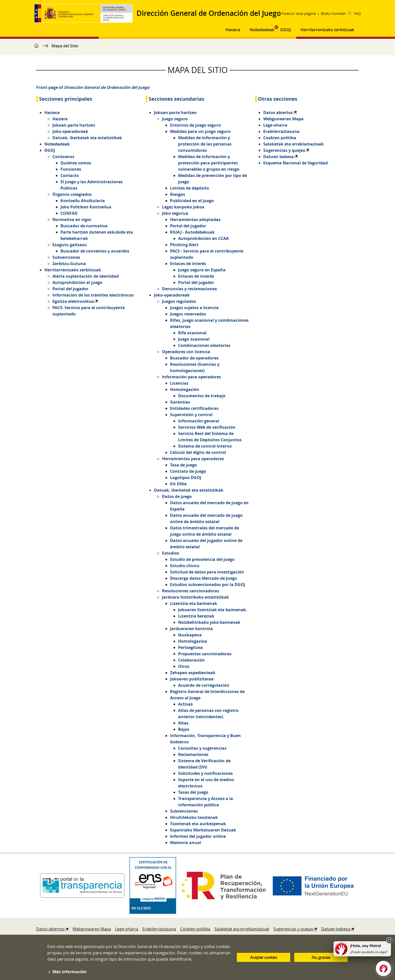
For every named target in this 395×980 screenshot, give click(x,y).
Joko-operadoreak (70, 131)
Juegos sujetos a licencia (194, 308)
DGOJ (50, 150)
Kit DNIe (178, 484)
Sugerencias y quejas (284, 150)
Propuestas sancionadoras (205, 654)
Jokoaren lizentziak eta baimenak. (213, 610)
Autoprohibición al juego (77, 282)
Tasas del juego (193, 792)
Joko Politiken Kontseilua (86, 207)
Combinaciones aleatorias (204, 345)
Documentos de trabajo (202, 396)
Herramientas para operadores (193, 459)
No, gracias (321, 958)
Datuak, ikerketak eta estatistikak (87, 138)
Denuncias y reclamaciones (189, 289)
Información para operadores (191, 377)
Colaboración (191, 660)
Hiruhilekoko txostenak (194, 817)
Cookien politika (280, 138)
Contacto (70, 175)
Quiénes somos (76, 163)
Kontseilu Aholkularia (83, 201)
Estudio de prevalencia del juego (202, 559)
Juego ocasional (194, 339)
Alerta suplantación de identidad (86, 276)
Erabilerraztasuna (281, 131)
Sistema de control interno (205, 446)
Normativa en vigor (72, 220)
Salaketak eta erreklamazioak (293, 144)
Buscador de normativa (84, 226)
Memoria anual (186, 843)
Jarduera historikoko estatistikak (195, 597)
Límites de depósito (190, 188)
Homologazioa (193, 641)
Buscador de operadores (194, 358)
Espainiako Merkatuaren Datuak (203, 830)
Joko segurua (175, 213)
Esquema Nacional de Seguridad (295, 163)
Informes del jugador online (198, 836)
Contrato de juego (188, 471)
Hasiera (52, 113)
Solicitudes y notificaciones (205, 773)
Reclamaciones (193, 754)
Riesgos (178, 194)
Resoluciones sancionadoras (191, 591)
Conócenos (63, 157)
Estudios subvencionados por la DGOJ (208, 585)
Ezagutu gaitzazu (70, 245)
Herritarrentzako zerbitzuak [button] (327, 30)
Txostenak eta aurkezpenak (198, 824)
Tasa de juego (184, 465)
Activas (185, 704)
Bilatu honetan (336, 13)
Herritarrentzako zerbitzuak (73, 270)
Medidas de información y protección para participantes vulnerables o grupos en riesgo (209, 163)
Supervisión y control (191, 415)
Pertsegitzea (190, 647)
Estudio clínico (185, 566)
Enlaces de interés (188, 264)
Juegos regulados (179, 301)
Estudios (171, 553)
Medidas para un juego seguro (200, 131)
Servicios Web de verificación (207, 427)
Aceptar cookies (264, 958)
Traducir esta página (299, 13)
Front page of (93, 87)
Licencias (179, 383)
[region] (197, 48)
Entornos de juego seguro (195, 125)
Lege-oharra (275, 125)
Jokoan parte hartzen (74, 125)
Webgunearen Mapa (283, 119)
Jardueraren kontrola (191, 629)
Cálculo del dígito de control (198, 452)
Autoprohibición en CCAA (203, 238)
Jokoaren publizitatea (192, 679)
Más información (70, 972)
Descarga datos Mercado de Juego (204, 578)
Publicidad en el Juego (192, 201)
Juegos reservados (188, 314)
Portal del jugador (70, 289)
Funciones (71, 169)
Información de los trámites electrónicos (93, 295)
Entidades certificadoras (194, 408)
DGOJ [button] (286, 30)
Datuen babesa (278, 157)
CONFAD (69, 213)
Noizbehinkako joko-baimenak (209, 622)
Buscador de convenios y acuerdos (95, 251)
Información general (199, 421)
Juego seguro (175, 119)
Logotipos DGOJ (186, 478)
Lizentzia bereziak (196, 616)
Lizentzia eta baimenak (194, 603)
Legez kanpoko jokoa (183, 207)
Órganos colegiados (72, 194)
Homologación (185, 389)
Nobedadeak (262, 30)
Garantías (180, 402)
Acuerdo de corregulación (204, 685)
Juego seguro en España (202, 270)
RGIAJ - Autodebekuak (192, 232)
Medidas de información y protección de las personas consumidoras (205, 144)
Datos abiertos (278, 113)
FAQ (357, 13)
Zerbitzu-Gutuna (69, 264)
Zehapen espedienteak (193, 673)
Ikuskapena (190, 635)
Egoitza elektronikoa (73, 301)
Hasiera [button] (233, 30)
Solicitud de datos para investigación (207, 572)
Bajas (184, 729)
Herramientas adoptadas (195, 220)
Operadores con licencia (186, 352)
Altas (183, 723)
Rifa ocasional (192, 333)
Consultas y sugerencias (202, 748)
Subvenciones (66, 257)
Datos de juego (177, 496)
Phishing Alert (184, 245)
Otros (184, 666)
